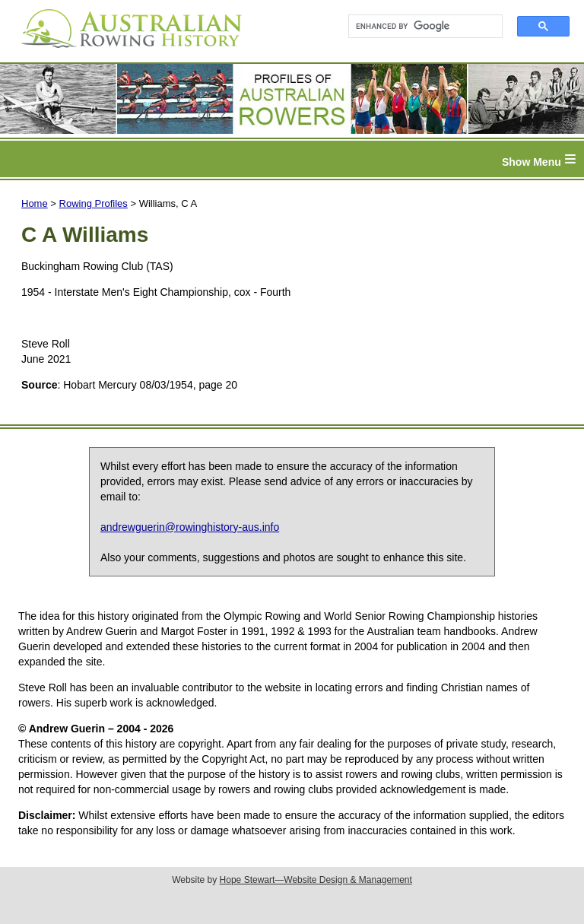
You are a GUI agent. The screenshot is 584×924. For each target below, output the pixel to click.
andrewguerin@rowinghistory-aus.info (190, 527)
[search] (419, 27)
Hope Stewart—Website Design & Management (316, 880)
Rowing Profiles (94, 203)
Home (35, 203)
